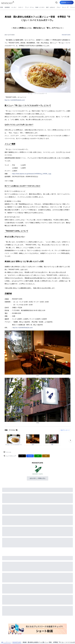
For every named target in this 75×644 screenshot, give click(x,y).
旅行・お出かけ (51, 7)
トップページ (6, 642)
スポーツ (21, 7)
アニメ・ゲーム (29, 7)
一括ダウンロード (65, 430)
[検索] (56, 3)
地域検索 (7, 7)
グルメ (59, 7)
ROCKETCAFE (66, 35)
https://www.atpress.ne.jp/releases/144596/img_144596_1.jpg (32, 174)
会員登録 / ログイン (67, 3)
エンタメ (14, 7)
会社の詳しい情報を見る (38, 478)
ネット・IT (65, 7)
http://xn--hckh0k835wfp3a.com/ (15, 100)
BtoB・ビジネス (40, 7)
